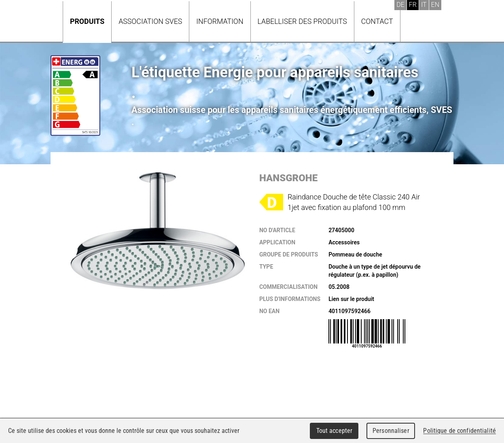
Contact (377, 21)
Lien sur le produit (351, 299)
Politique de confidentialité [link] (460, 431)
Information (220, 21)
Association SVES (150, 21)
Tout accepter (335, 431)
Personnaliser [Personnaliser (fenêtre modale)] (391, 431)
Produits (87, 21)
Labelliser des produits (302, 21)
